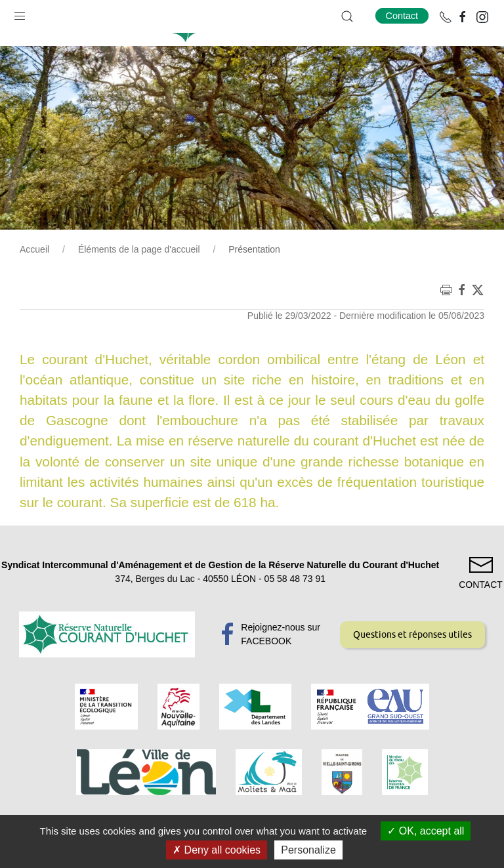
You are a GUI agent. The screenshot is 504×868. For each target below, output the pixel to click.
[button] (20, 13)
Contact (402, 16)
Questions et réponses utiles (412, 667)
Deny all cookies (217, 850)
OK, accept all (426, 831)
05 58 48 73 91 (295, 611)
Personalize (308, 850)
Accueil (34, 282)
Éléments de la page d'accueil (139, 282)
